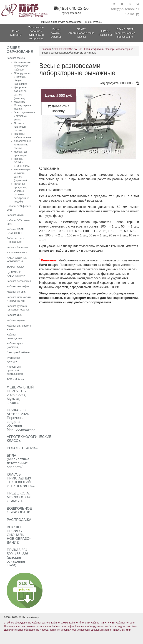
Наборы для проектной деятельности (15, 370)
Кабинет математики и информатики (19, 299)
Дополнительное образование (22, 630)
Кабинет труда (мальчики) (15, 345)
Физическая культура (14, 360)
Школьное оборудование (89, 626)
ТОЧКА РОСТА (15, 267)
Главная (47, 49)
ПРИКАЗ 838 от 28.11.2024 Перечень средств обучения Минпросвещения (21, 420)
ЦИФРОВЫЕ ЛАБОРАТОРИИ (16, 274)
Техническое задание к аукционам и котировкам (36, 33)
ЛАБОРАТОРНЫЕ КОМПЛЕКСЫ (17, 260)
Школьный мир (122, 630)
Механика (20, 102)
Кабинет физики (16, 58)
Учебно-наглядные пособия (121, 626)
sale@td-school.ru (125, 9)
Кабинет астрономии (19, 281)
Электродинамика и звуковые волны (24, 116)
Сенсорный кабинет (18, 352)
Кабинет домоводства (14, 336)
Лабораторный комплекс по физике (22, 145)
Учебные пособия (80, 630)
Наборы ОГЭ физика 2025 (19, 208)
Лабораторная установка (54, 630)
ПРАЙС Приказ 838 (106, 33)
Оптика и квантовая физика (20, 127)
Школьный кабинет (102, 630)
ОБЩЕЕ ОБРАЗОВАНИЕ (68, 49)
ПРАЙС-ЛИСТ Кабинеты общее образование (125, 33)
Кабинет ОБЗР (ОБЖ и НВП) (15, 231)
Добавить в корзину (59, 108)
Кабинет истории (17, 292)
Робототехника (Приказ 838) (15, 240)
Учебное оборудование (18, 623)
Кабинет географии (18, 286)
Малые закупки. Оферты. (56, 33)
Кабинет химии (15, 215)
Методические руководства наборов (22, 66)
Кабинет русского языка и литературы (18, 308)
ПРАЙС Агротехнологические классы (81, 33)
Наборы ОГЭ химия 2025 (18, 222)
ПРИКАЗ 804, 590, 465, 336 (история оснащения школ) (18, 557)
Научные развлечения (38, 626)
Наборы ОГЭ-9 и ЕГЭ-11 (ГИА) (22, 162)
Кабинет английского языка (19, 327)
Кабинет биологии (17, 247)
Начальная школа (17, 252)
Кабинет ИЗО (14, 315)
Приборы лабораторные (119, 49)
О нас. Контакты (16, 33)
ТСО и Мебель (15, 379)
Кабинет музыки (16, 320)
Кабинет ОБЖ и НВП (103, 623)
